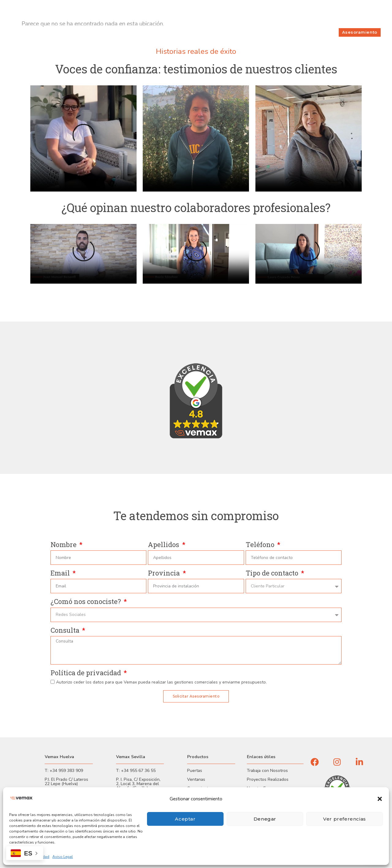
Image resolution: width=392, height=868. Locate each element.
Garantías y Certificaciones (66, 6)
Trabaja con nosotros (266, 13)
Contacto (332, 13)
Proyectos (255, 32)
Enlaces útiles (261, 757)
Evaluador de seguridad (36, 19)
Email (61, 573)
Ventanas (196, 780)
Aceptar (185, 819)
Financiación (25, 6)
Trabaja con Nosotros (267, 771)
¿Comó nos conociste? (87, 602)
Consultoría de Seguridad (162, 32)
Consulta (66, 630)
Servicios (282, 32)
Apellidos (164, 545)
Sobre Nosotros (305, 13)
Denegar (265, 819)
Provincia (165, 573)
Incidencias (355, 13)
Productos (117, 32)
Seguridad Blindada (217, 32)
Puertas (195, 771)
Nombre (64, 545)
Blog (374, 13)
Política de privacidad (87, 673)
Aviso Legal (63, 857)
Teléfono (261, 545)
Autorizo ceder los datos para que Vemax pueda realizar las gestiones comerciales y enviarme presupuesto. (161, 682)
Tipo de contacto (273, 573)
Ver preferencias (345, 819)
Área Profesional (112, 6)
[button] (380, 799)
